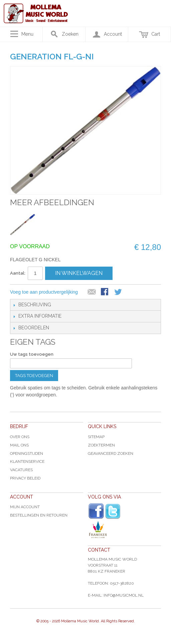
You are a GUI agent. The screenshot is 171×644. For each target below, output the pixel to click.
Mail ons (19, 445)
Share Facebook (105, 292)
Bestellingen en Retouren (39, 515)
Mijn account (25, 507)
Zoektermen (101, 445)
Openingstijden (27, 453)
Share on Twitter (119, 292)
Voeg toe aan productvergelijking (44, 292)
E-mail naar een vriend (92, 292)
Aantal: (18, 273)
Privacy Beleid (25, 478)
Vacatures (21, 470)
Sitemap (96, 437)
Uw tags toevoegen (32, 354)
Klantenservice (27, 461)
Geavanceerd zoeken (111, 453)
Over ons (20, 437)
